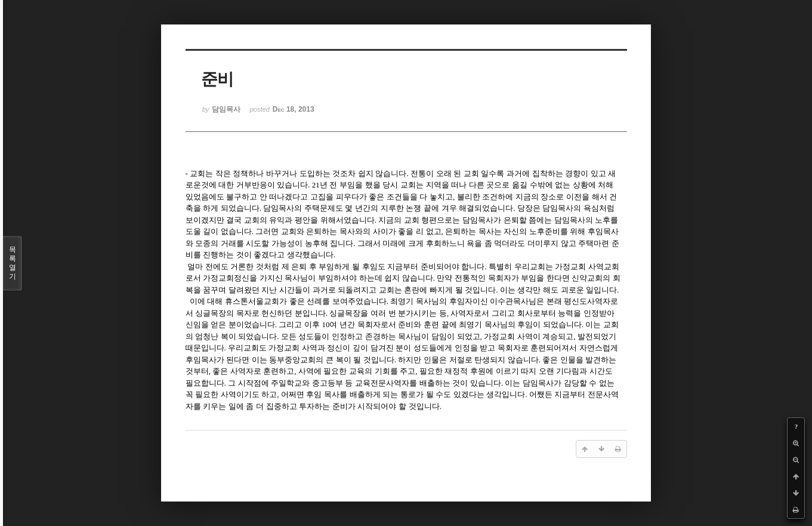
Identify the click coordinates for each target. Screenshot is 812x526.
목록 (13, 263)
